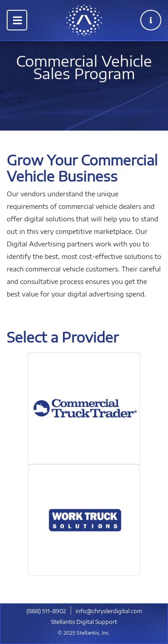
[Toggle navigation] (17, 20)
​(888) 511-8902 (46, 611)
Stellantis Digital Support (84, 622)
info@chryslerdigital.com (109, 611)
